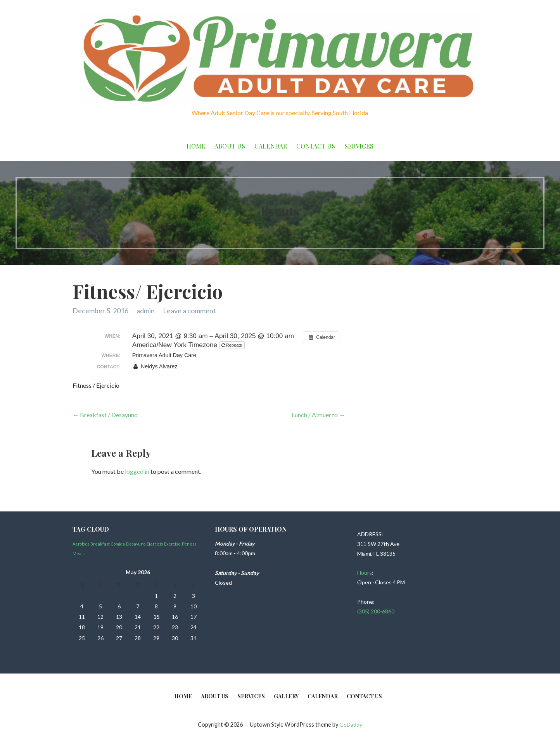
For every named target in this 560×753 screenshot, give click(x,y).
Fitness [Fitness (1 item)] (189, 544)
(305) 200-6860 (376, 611)
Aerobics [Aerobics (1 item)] (81, 544)
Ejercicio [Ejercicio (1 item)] (155, 544)
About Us (230, 146)
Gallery (286, 696)
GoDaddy (351, 725)
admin (146, 311)
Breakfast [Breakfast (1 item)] (100, 544)
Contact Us (316, 146)
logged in (137, 471)
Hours (365, 573)
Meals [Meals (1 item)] (79, 554)
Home (196, 146)
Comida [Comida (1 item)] (118, 544)
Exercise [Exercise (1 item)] (172, 544)
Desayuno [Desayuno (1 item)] (136, 544)
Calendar (271, 146)
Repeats (232, 345)
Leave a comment (189, 311)
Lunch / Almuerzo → (318, 415)
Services (359, 146)
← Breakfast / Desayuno (105, 415)
